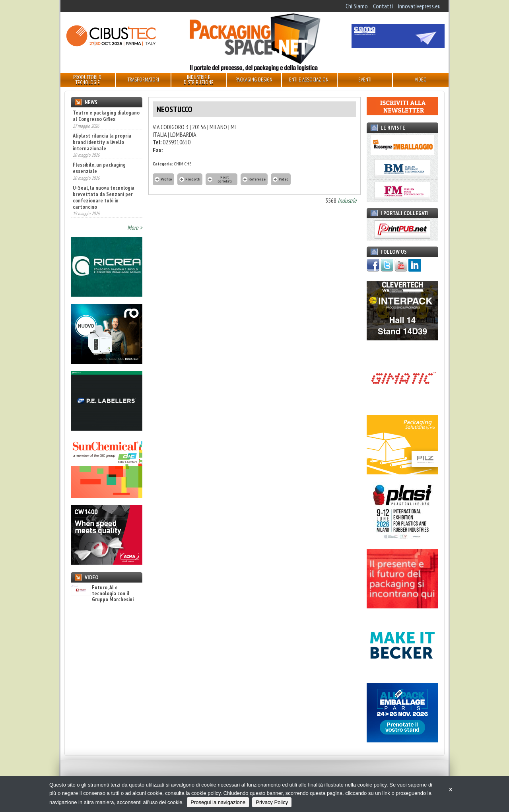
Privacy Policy (272, 802)
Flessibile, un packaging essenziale (99, 168)
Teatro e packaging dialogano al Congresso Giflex (106, 116)
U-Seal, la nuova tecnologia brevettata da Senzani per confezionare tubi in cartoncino (104, 197)
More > (135, 227)
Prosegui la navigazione (218, 802)
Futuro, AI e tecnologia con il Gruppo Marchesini (102, 594)
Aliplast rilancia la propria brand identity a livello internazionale (102, 142)
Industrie (347, 200)
